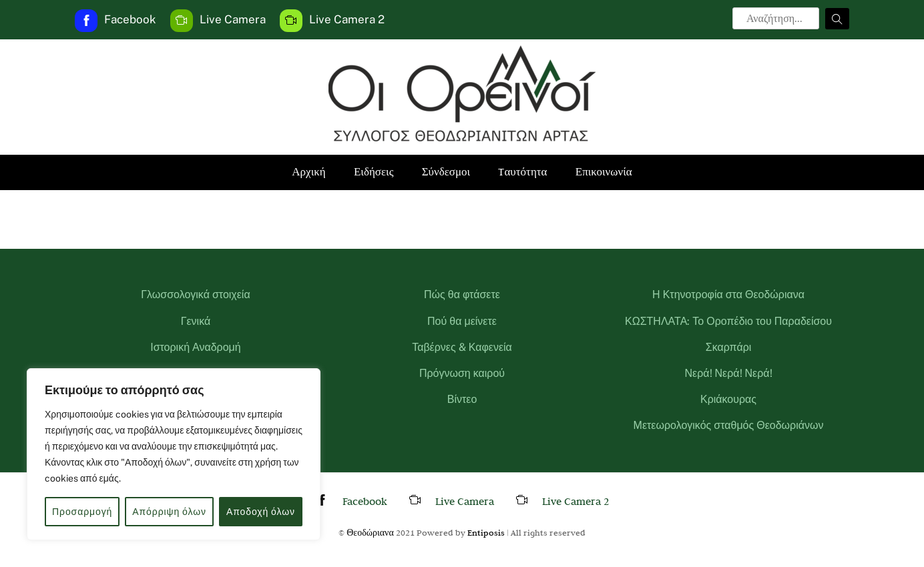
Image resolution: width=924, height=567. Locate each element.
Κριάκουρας (728, 399)
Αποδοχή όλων (261, 512)
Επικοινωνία (604, 172)
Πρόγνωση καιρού (462, 373)
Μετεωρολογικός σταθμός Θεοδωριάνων (729, 425)
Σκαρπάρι (729, 347)
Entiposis (486, 532)
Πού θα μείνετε (462, 321)
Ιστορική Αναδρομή (196, 347)
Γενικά (196, 321)
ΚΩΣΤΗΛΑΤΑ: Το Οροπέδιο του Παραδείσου (728, 321)
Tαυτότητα (522, 172)
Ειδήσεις (374, 172)
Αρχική (308, 172)
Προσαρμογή (82, 512)
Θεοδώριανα (370, 532)
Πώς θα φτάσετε (462, 295)
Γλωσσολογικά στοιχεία (195, 295)
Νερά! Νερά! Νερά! (728, 373)
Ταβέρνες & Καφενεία (462, 347)
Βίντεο (462, 399)
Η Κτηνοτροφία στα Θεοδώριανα (728, 295)
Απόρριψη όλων (169, 512)
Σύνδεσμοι (446, 172)
